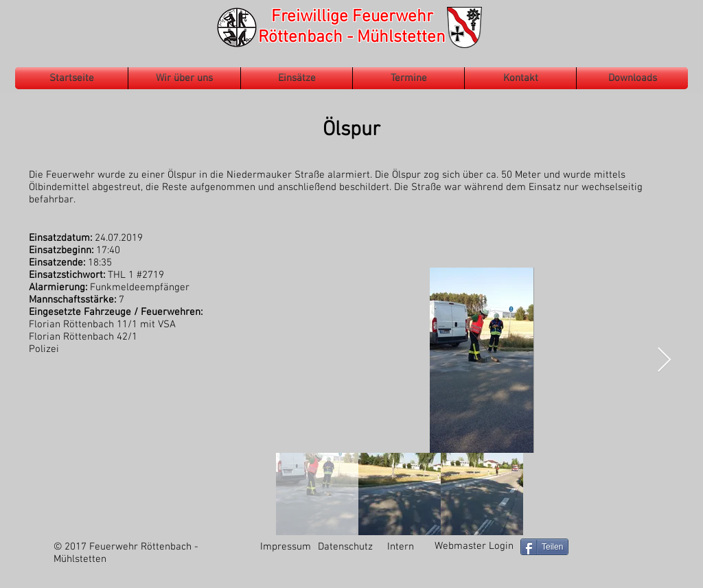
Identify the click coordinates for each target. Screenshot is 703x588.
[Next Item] (664, 361)
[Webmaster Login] (474, 546)
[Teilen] (544, 547)
